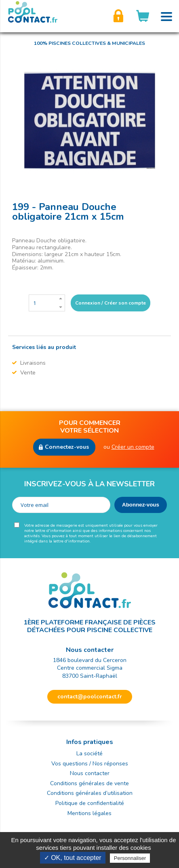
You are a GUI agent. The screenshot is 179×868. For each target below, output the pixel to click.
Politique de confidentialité (90, 803)
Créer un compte (133, 447)
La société (89, 753)
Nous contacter (90, 773)
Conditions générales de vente (89, 783)
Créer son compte (118, 16)
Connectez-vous (67, 447)
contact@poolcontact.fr (90, 697)
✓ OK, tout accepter (73, 858)
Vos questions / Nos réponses (90, 764)
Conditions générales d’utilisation (90, 793)
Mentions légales (89, 813)
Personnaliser (130, 858)
